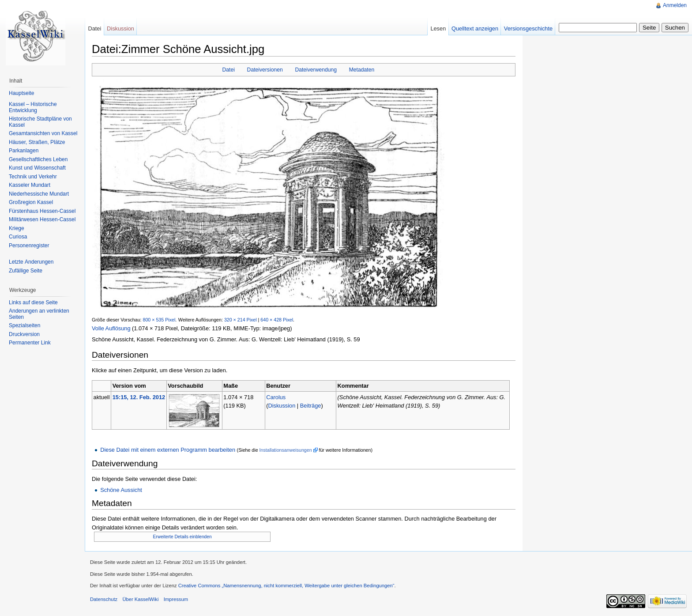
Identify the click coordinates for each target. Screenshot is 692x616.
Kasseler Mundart (30, 185)
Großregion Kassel (31, 202)
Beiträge (311, 406)
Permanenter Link (30, 343)
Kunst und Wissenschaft (37, 168)
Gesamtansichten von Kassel (43, 133)
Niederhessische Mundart (39, 194)
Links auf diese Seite (33, 302)
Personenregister (29, 246)
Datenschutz (104, 599)
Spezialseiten (24, 325)
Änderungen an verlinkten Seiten (39, 314)
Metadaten (362, 70)
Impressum (176, 599)
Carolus (276, 397)
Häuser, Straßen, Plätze (37, 142)
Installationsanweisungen (286, 450)
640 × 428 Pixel (277, 320)
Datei (229, 70)
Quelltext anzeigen (475, 28)
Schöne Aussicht (121, 490)
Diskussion (282, 406)
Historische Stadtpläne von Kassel (40, 122)
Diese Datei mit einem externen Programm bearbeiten (168, 450)
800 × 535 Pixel (159, 320)
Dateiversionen (265, 70)
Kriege (17, 228)
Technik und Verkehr (33, 177)
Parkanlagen (24, 151)
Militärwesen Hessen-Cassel (42, 219)
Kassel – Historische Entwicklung (33, 107)
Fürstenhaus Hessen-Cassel (42, 211)
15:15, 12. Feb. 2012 (139, 397)
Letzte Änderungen (31, 262)
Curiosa (18, 237)
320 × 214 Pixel (241, 320)
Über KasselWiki (140, 599)
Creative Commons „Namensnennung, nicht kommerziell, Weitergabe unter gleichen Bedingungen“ (286, 586)
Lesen (438, 28)
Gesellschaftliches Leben (38, 159)
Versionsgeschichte (528, 28)
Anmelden (675, 5)
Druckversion (24, 334)
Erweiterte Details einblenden (182, 537)
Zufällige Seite (26, 271)
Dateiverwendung (316, 70)
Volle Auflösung (111, 328)
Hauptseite (21, 93)
